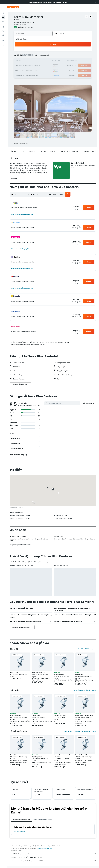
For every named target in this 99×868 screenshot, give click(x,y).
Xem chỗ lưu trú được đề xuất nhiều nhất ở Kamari (80, 731)
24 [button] (18, 70)
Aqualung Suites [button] (59, 674)
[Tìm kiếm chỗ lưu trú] (3, 17)
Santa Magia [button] (79, 674)
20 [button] (32, 65)
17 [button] (18, 65)
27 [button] (32, 70)
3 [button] (19, 56)
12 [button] (28, 61)
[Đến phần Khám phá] (3, 27)
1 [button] (42, 52)
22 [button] (42, 65)
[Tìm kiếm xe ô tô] (3, 21)
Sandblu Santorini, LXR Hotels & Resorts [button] (63, 756)
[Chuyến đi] (3, 40)
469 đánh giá (29, 27)
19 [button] (28, 65)
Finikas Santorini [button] (16, 715)
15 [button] (42, 61)
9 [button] (46, 56)
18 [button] (23, 65)
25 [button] (23, 70)
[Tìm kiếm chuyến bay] (3, 13)
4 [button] (23, 56)
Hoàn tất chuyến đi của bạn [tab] (21, 819)
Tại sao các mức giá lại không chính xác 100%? (54, 861)
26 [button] (28, 70)
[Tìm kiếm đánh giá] (64, 403)
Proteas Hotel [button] (15, 672)
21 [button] (37, 65)
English (66, 2)
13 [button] (32, 61)
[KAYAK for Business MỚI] (3, 35)
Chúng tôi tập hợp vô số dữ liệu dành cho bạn (54, 857)
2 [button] (46, 52)
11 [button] (23, 61)
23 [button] (46, 65)
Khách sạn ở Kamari (20, 831)
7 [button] (37, 56)
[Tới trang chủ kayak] (13, 7)
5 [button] (28, 56)
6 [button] (32, 56)
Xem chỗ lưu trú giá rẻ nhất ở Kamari (85, 690)
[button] (95, 2)
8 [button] (42, 56)
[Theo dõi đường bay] (3, 31)
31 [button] (19, 75)
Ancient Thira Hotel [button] (60, 715)
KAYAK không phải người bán (54, 854)
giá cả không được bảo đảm (45, 848)
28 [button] (37, 70)
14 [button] (37, 61)
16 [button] (46, 61)
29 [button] (42, 70)
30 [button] (46, 70)
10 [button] (19, 61)
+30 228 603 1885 (20, 24)
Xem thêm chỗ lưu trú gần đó (87, 649)
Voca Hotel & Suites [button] (38, 672)
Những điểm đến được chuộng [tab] (43, 819)
